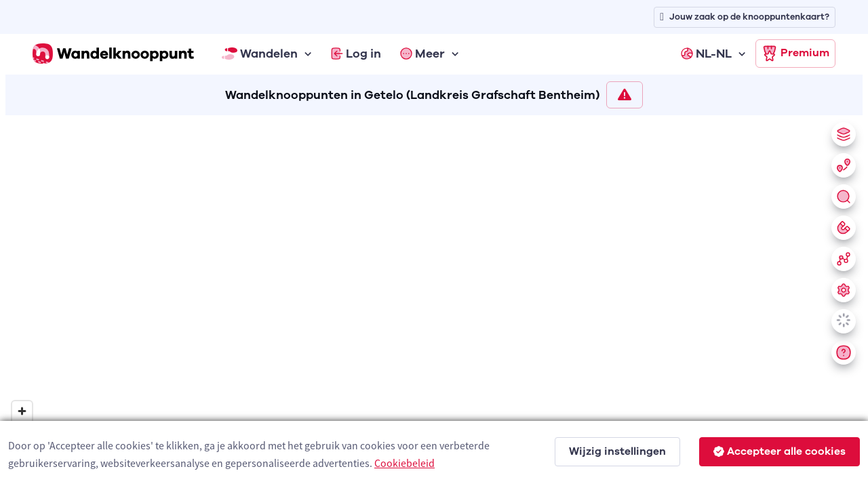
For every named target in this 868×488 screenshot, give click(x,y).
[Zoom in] (22, 411)
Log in (356, 54)
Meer (422, 54)
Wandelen (260, 54)
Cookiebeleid (405, 463)
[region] (434, 299)
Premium (795, 54)
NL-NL (706, 54)
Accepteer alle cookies (780, 451)
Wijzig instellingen (617, 451)
